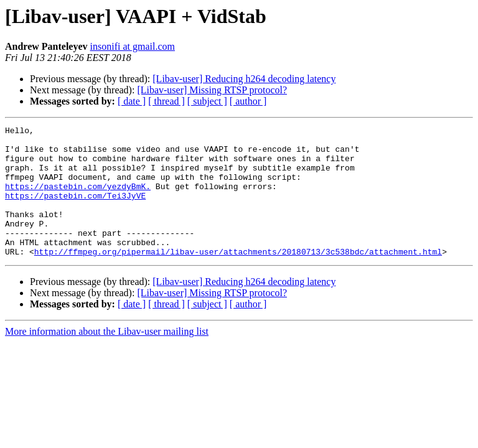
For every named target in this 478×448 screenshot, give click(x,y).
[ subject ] (207, 101)
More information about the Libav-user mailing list (107, 357)
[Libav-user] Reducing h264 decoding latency (244, 79)
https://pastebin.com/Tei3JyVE (75, 210)
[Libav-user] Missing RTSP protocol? (212, 90)
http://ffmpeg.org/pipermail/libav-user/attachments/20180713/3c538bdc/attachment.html (238, 278)
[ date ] (132, 101)
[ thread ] (166, 101)
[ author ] (248, 101)
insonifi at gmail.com (133, 46)
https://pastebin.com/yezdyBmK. (78, 199)
